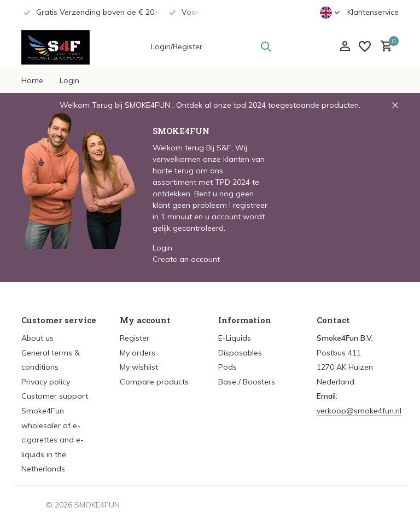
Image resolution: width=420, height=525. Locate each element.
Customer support (55, 396)
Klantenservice (373, 12)
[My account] (345, 47)
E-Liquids (235, 338)
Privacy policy (46, 382)
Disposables (240, 353)
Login (69, 80)
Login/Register (177, 46)
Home (32, 80)
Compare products (154, 382)
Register (135, 338)
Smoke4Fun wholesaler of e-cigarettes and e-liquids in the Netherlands (52, 440)
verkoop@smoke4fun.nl (359, 411)
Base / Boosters (247, 382)
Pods (227, 367)
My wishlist (139, 367)
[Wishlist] (365, 46)
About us (37, 338)
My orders (138, 353)
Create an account (186, 259)
